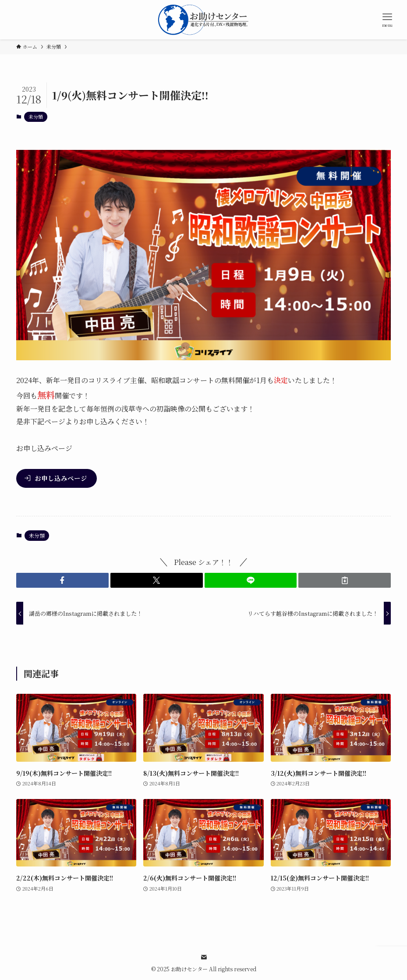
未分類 (36, 117)
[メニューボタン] (387, 20)
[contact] (204, 957)
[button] (62, 580)
